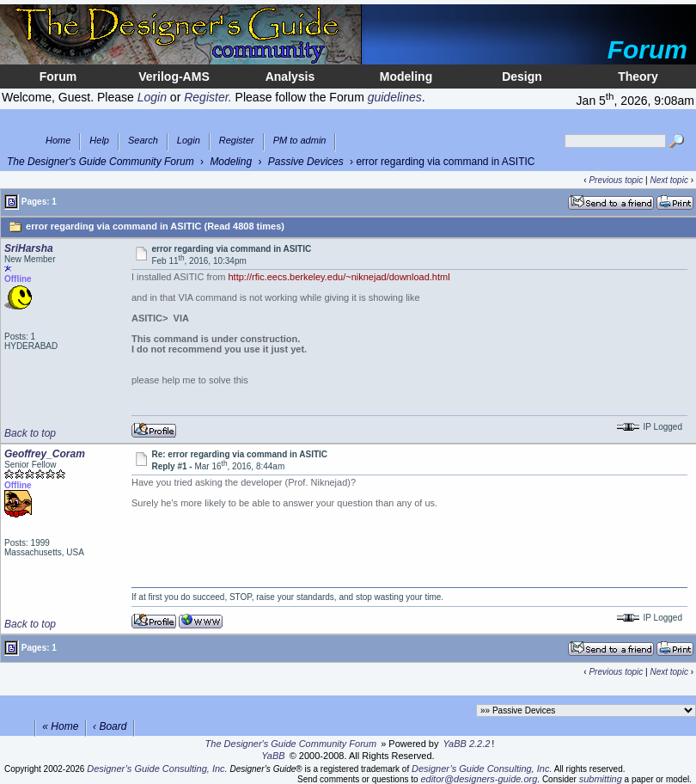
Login (189, 141)
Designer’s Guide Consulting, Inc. (157, 769)
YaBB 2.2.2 (467, 744)
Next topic (669, 180)
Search (143, 141)
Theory (638, 77)
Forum (58, 77)
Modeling (406, 77)
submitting (601, 779)
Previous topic (616, 180)
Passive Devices (306, 162)
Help (99, 141)
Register (237, 141)
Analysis (290, 77)
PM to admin (300, 141)
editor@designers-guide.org (479, 779)
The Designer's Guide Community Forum (101, 162)
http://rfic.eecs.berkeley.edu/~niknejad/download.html (339, 277)
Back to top (30, 433)
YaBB (273, 756)
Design (522, 77)
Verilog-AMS (174, 77)
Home (58, 141)
